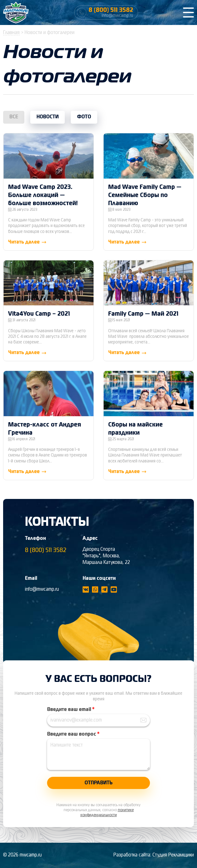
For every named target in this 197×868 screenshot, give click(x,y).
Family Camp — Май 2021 (143, 314)
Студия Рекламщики (173, 855)
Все (14, 117)
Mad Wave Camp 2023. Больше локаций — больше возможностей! (43, 195)
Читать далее (28, 242)
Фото (84, 117)
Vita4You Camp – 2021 (39, 314)
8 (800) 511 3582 (46, 550)
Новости (48, 117)
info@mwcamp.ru (42, 589)
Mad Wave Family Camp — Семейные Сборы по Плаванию (145, 195)
